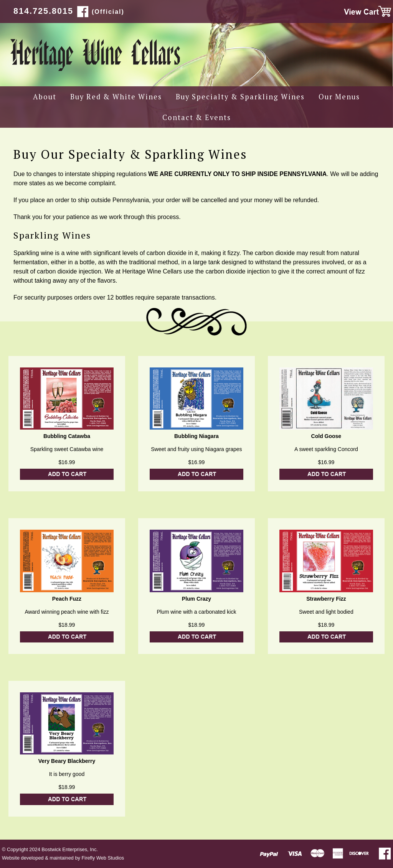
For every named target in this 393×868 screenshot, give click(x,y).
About (45, 97)
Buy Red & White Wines (116, 97)
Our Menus (339, 97)
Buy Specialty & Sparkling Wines (240, 97)
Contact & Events (197, 117)
